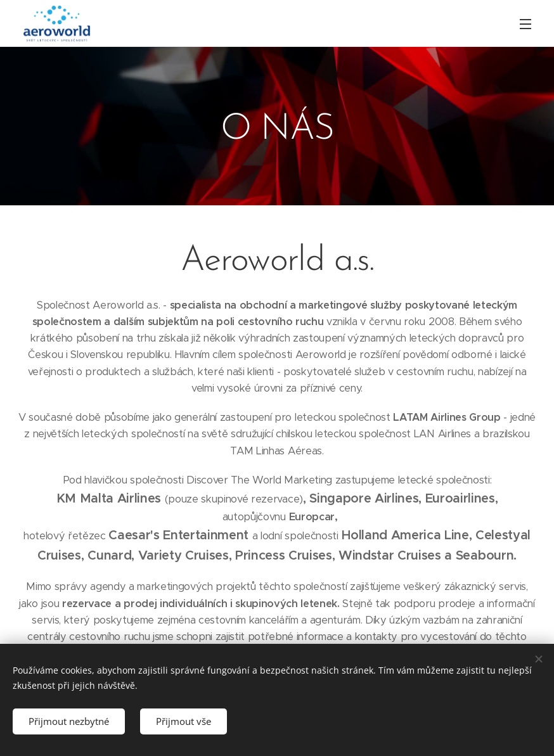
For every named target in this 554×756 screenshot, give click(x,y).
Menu (525, 24)
